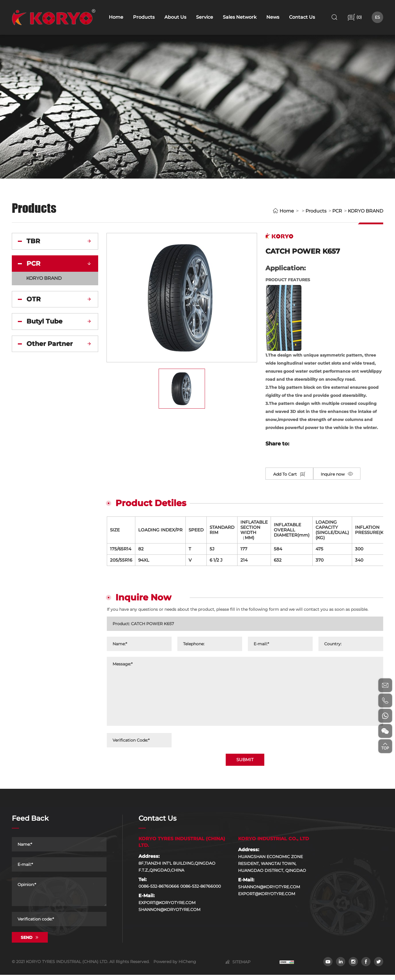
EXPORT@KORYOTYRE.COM (267, 899)
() (359, 17)
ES (377, 17)
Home (287, 211)
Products (316, 211)
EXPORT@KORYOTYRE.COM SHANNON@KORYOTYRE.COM (169, 911)
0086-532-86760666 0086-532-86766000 (180, 891)
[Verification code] (59, 924)
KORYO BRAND (365, 211)
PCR (337, 211)
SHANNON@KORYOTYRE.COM (269, 892)
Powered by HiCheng (175, 967)
